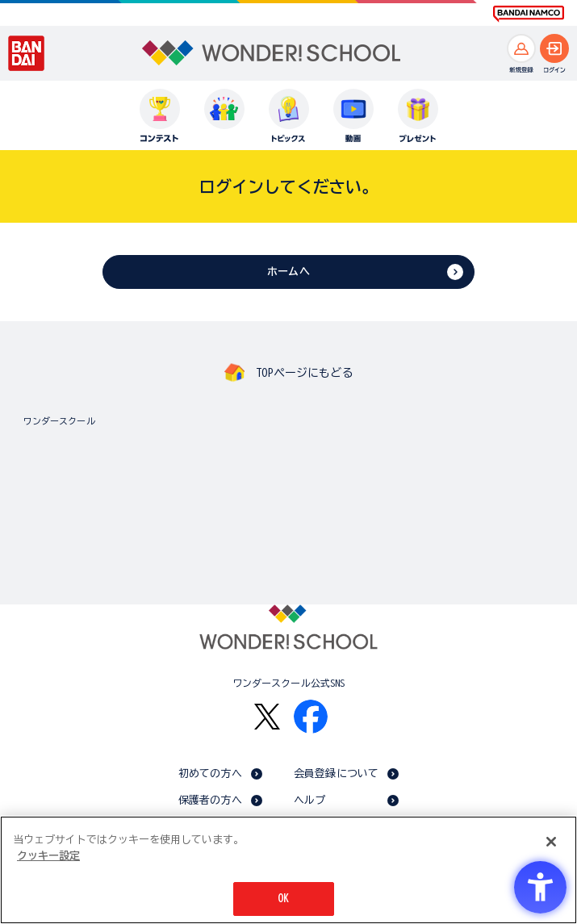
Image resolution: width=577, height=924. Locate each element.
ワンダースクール (59, 421)
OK (283, 899)
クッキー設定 (48, 856)
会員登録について (336, 773)
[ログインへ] (554, 48)
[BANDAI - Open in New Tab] (27, 53)
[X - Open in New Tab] (267, 717)
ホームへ (288, 272)
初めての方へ (210, 773)
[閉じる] (551, 842)
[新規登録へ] (521, 48)
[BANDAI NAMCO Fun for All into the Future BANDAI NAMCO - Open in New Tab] (529, 14)
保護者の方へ (210, 800)
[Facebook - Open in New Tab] (311, 717)
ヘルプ (309, 800)
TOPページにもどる (304, 373)
